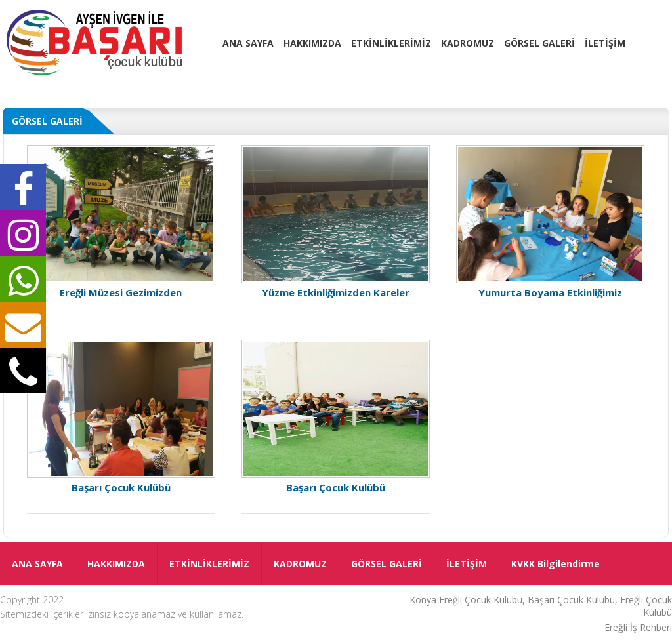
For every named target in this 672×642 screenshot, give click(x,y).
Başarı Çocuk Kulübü (121, 416)
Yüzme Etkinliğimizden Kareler (336, 222)
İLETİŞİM (605, 43)
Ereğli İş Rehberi (638, 627)
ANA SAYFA (248, 43)
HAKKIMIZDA (312, 43)
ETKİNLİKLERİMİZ (391, 43)
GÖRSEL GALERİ (539, 43)
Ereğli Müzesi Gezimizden (121, 222)
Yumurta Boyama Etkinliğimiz (551, 222)
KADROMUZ (468, 43)
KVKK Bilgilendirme (556, 564)
